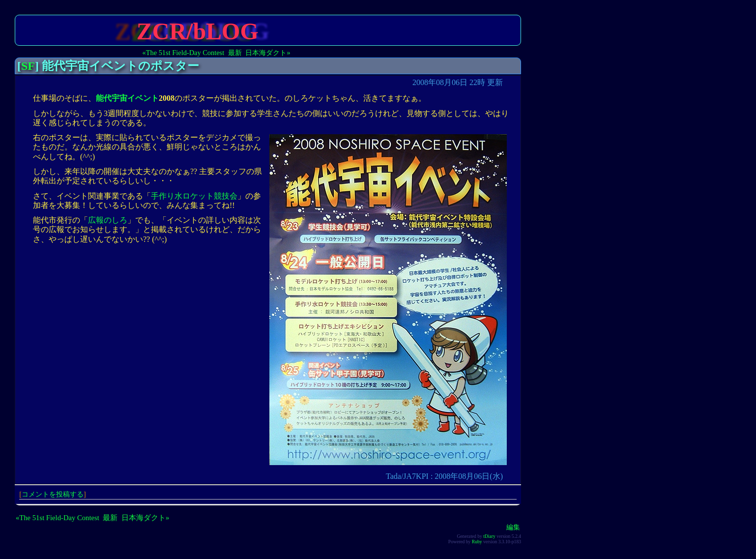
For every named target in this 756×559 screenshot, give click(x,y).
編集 (513, 527)
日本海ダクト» (268, 53)
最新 (235, 53)
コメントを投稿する (53, 494)
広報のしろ (108, 220)
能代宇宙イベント (127, 98)
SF (28, 66)
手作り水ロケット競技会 (194, 196)
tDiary (489, 536)
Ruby (477, 542)
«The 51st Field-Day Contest (184, 53)
